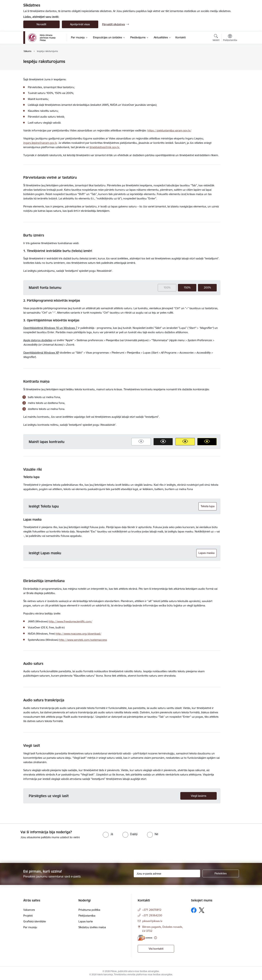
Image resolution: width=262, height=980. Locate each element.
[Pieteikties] (221, 873)
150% (187, 287)
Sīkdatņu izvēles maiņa (92, 927)
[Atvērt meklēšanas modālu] (216, 38)
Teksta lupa (208, 506)
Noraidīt (41, 24)
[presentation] (30, 849)
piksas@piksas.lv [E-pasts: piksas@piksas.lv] (152, 921)
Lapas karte (86, 921)
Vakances (29, 910)
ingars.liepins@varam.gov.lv (40, 143)
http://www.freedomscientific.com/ (71, 621)
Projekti (28, 916)
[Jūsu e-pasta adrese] (167, 873)
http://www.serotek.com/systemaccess (83, 640)
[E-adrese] (145, 938)
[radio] (108, 834)
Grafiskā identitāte (35, 921)
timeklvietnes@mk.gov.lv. (105, 147)
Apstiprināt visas (80, 24)
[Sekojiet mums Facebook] (194, 910)
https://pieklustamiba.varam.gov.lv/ (169, 130)
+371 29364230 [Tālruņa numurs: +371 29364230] (152, 915)
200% (207, 287)
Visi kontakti (156, 949)
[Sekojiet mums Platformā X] (202, 910)
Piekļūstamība (87, 916)
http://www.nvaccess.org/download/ (79, 634)
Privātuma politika (89, 910)
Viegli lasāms (199, 796)
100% (167, 287)
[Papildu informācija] (155, 938)
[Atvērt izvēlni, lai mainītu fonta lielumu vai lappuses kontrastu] (230, 38)
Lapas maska (207, 553)
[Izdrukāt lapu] (230, 60)
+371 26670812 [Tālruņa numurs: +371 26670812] (152, 910)
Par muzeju (30, 927)
